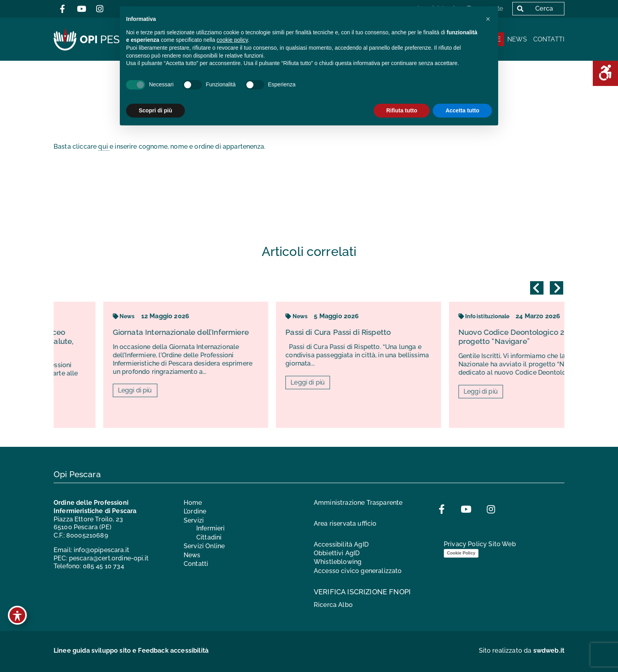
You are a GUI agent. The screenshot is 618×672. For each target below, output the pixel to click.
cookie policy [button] (232, 40)
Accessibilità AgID (341, 544)
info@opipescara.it (101, 550)
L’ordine (195, 511)
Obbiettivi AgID (337, 553)
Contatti (549, 39)
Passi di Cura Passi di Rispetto (419, 332)
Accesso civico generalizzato (358, 571)
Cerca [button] (533, 8)
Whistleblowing (338, 562)
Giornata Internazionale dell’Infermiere (262, 332)
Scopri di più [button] (155, 110)
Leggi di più (216, 390)
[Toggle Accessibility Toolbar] (17, 615)
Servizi (194, 520)
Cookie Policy (461, 553)
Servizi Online (204, 546)
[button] (488, 19)
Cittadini (209, 537)
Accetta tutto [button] (462, 110)
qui (104, 147)
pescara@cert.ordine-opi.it (109, 558)
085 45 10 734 (103, 566)
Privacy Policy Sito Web (480, 544)
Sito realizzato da (522, 651)
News (517, 39)
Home (193, 503)
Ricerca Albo (333, 605)
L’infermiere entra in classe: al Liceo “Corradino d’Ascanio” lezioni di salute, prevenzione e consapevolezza (88, 341)
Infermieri (211, 528)
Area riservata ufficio (345, 524)
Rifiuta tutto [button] (402, 110)
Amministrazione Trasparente (358, 503)
